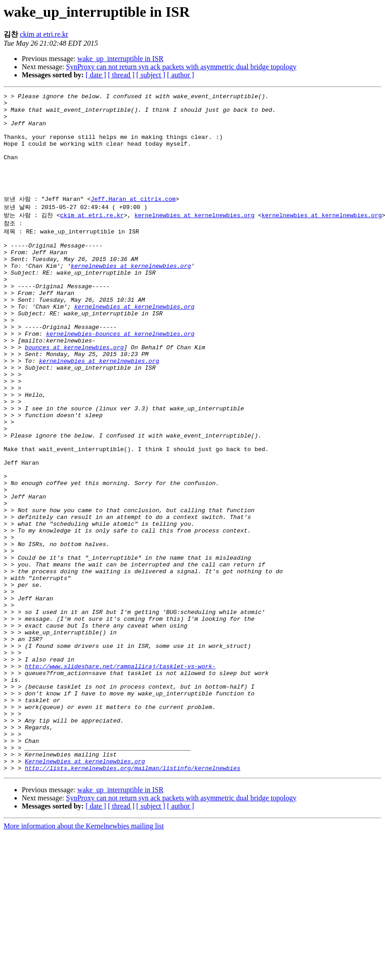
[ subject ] (151, 75)
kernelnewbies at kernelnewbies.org (195, 237)
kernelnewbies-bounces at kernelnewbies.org (120, 376)
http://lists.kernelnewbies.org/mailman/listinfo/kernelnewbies (133, 898)
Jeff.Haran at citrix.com (133, 219)
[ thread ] (121, 75)
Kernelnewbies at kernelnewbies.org (85, 890)
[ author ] (181, 75)
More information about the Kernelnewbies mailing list (84, 956)
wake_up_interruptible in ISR (120, 59)
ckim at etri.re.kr (44, 34)
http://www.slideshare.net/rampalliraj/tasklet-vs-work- (120, 775)
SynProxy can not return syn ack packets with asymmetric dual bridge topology (181, 67)
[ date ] (96, 75)
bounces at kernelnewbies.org (74, 393)
